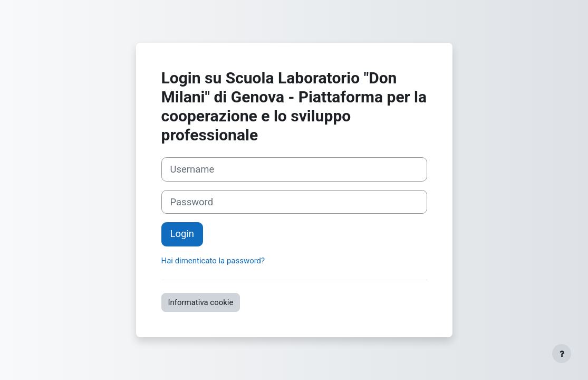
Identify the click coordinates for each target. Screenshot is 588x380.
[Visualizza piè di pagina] (562, 354)
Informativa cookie (201, 302)
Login (182, 234)
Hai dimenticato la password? (213, 261)
